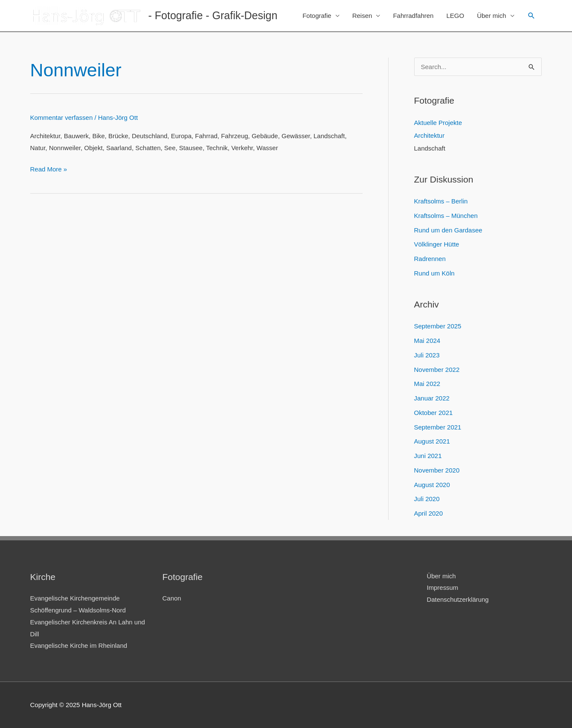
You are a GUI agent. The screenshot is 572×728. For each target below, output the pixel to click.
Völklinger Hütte (437, 244)
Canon (172, 598)
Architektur (430, 135)
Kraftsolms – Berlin (441, 201)
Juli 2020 (427, 499)
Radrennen (430, 259)
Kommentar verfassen (62, 117)
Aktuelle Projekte (438, 123)
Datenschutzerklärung (458, 599)
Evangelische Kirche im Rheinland (79, 645)
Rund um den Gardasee (448, 230)
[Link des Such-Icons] (531, 16)
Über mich (491, 16)
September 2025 (438, 326)
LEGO (455, 16)
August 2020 (432, 485)
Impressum (443, 587)
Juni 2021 (428, 456)
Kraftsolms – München (446, 216)
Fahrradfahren (413, 16)
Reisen (362, 16)
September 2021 (438, 427)
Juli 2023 (427, 355)
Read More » (49, 169)
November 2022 (437, 370)
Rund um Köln (434, 273)
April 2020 (429, 513)
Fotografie (317, 16)
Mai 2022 (427, 384)
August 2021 (432, 441)
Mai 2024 (427, 341)
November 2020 (437, 470)
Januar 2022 (432, 398)
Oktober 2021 (434, 413)
